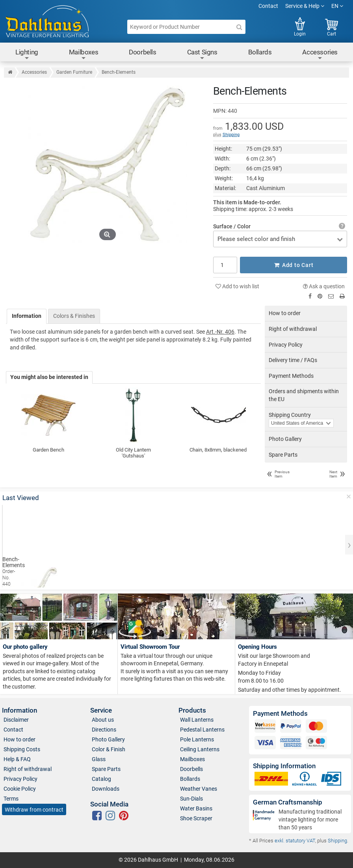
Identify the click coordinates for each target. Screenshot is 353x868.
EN (337, 6)
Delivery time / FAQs (293, 360)
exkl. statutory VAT (295, 841)
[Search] (239, 27)
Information (27, 316)
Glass (99, 759)
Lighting (27, 55)
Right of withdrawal (293, 329)
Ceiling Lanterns (200, 749)
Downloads (106, 789)
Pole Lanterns (197, 739)
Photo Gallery (285, 439)
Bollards (260, 52)
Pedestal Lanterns (202, 730)
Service (101, 710)
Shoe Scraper (196, 818)
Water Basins (196, 808)
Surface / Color (232, 226)
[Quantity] (225, 265)
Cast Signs (202, 55)
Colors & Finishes (74, 316)
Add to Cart (294, 265)
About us (103, 720)
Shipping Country (290, 415)
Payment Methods (291, 376)
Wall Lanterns (197, 720)
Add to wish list (237, 286)
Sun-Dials (191, 799)
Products (192, 710)
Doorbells (142, 52)
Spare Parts (283, 455)
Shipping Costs (22, 749)
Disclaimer (16, 720)
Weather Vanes (199, 789)
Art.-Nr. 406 (220, 332)
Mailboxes (84, 55)
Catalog (101, 779)
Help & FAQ (17, 759)
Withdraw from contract (34, 810)
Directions (104, 730)
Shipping (231, 135)
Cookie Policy (20, 789)
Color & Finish (109, 749)
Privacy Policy (286, 345)
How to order (285, 313)
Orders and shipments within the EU (304, 395)
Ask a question (324, 286)
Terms (11, 799)
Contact (268, 6)
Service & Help (305, 6)
